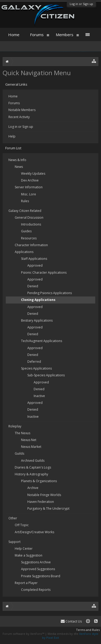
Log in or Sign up (81, 4)
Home (13, 96)
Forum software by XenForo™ (24, 634)
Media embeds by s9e (63, 634)
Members (65, 35)
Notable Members (22, 110)
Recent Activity (19, 117)
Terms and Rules (88, 630)
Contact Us (71, 621)
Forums (14, 103)
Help (12, 136)
